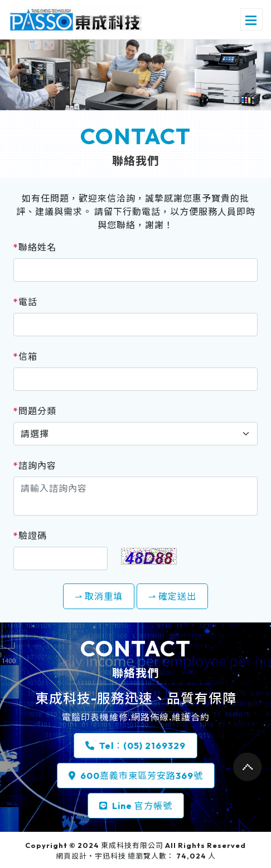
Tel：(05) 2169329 (135, 746)
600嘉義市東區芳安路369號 (136, 776)
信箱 (25, 356)
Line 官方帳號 (136, 806)
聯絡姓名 (35, 247)
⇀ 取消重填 (99, 596)
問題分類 (35, 411)
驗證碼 (30, 536)
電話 (25, 302)
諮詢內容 (35, 465)
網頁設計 (71, 856)
